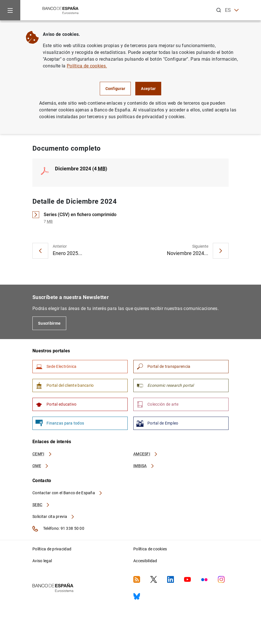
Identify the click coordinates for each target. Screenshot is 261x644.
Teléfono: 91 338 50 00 (58, 529)
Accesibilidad (145, 561)
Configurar (115, 89)
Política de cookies (150, 549)
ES (232, 10)
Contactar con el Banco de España (68, 493)
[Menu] (10, 10)
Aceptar (148, 89)
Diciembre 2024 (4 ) (81, 169)
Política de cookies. (87, 66)
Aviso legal (42, 561)
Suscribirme (49, 323)
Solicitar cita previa (54, 516)
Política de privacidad (52, 549)
